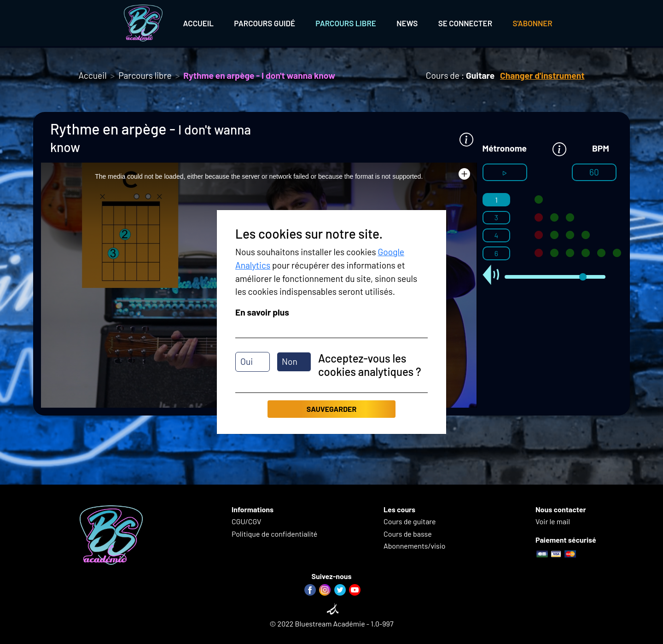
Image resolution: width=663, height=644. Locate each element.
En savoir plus (262, 312)
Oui (247, 361)
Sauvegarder (331, 409)
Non (290, 361)
